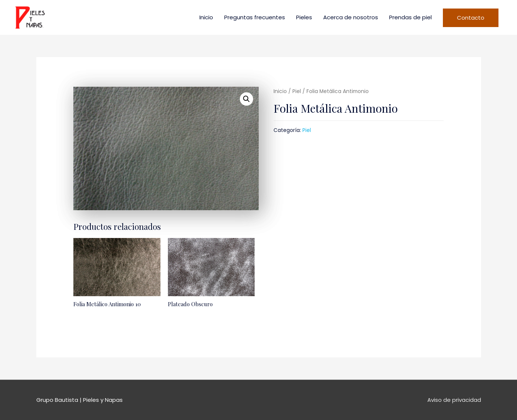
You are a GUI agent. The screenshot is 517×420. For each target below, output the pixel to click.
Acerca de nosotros (351, 17)
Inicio (206, 17)
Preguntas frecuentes (255, 17)
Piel (297, 91)
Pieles (304, 17)
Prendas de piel (410, 17)
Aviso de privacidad (454, 400)
